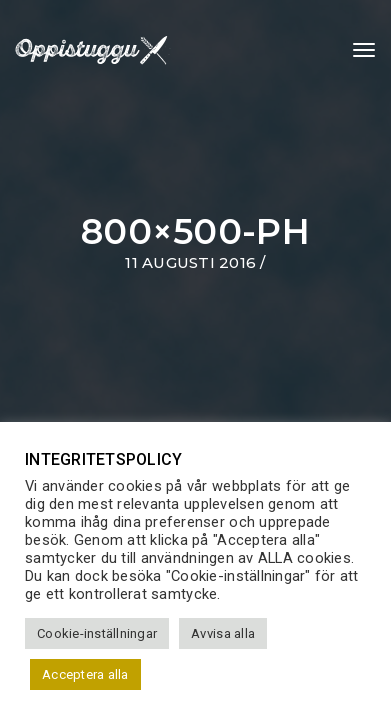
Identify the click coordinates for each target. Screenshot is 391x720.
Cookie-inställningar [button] (97, 633)
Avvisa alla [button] (223, 633)
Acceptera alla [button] (85, 674)
